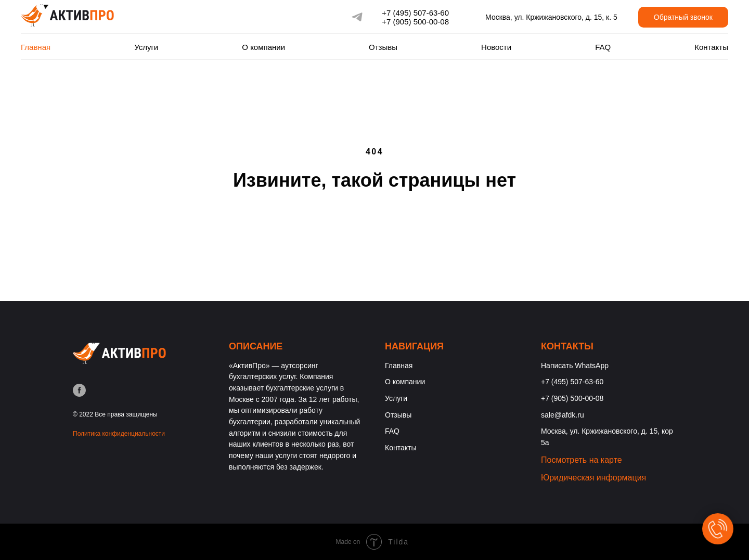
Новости (496, 47)
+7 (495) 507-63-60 (415, 13)
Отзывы (383, 47)
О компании (263, 47)
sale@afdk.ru (563, 415)
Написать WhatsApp (575, 366)
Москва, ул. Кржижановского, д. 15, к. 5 (551, 17)
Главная (36, 47)
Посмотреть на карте (582, 460)
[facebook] (79, 390)
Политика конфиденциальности (119, 434)
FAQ (603, 47)
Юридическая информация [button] (593, 478)
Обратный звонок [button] (683, 17)
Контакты (711, 47)
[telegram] (357, 17)
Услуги (146, 47)
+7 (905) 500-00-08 (415, 22)
